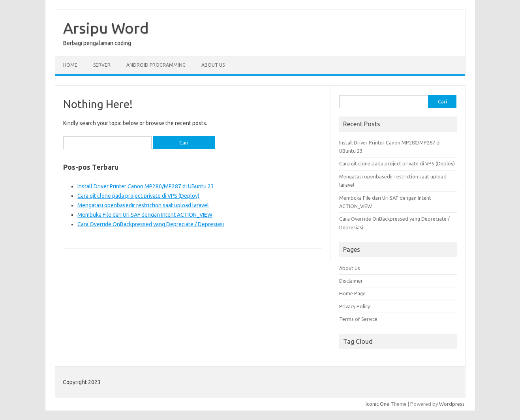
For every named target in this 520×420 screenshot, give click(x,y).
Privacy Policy (355, 306)
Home (70, 65)
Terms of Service (358, 319)
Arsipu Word (106, 28)
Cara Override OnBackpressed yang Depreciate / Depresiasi (151, 224)
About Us (213, 65)
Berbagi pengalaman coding (97, 43)
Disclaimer (351, 281)
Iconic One (377, 404)
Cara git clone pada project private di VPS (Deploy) (138, 196)
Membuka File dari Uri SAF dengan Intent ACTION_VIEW (145, 215)
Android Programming (156, 65)
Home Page (352, 293)
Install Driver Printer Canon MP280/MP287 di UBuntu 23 (146, 186)
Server (102, 65)
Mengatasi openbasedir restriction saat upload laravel (143, 205)
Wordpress (452, 404)
